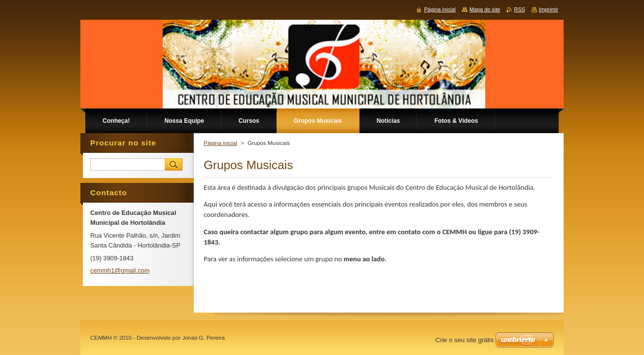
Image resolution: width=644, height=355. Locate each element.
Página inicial (220, 143)
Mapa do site (485, 9)
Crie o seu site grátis (465, 340)
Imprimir (549, 9)
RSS (519, 9)
